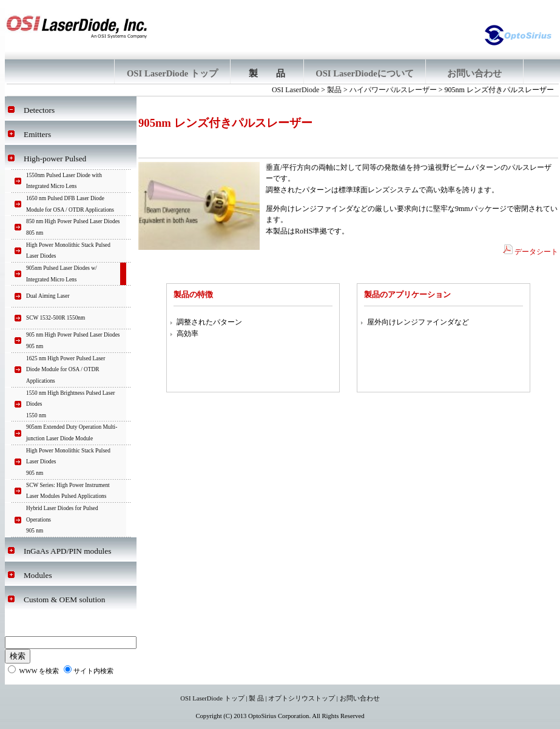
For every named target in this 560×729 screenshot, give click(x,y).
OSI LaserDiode (295, 90)
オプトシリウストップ (302, 698)
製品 (334, 90)
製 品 (256, 698)
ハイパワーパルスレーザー (393, 90)
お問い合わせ (360, 698)
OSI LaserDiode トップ (212, 698)
